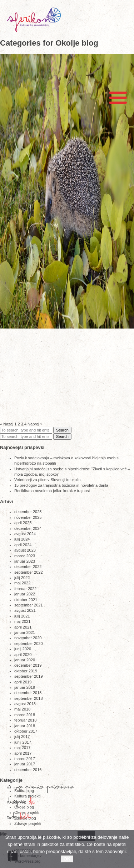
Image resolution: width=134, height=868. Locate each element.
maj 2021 (22, 621)
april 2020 (23, 655)
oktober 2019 (26, 671)
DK (32, 804)
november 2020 (28, 638)
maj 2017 (22, 748)
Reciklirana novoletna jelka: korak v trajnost (52, 491)
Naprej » (35, 424)
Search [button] (62, 430)
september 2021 (29, 605)
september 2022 (29, 572)
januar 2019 (25, 687)
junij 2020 (23, 649)
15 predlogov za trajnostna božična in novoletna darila (61, 485)
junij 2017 (23, 742)
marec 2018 (25, 715)
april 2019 (23, 682)
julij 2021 (22, 616)
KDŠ (26, 818)
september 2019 (29, 676)
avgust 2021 (25, 610)
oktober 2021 (26, 600)
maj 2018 (22, 709)
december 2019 (28, 665)
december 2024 (28, 528)
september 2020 (29, 644)
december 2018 (28, 693)
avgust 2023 (25, 550)
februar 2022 (25, 589)
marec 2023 (25, 556)
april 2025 (23, 523)
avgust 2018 (25, 704)
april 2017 (23, 753)
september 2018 (29, 698)
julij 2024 (22, 539)
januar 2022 (25, 594)
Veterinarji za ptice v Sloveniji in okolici (48, 480)
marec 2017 (25, 759)
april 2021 (23, 627)
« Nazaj (7, 424)
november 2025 (28, 517)
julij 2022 (22, 578)
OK (67, 859)
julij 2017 (22, 737)
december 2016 (28, 770)
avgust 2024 (25, 534)
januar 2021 (25, 632)
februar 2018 (25, 720)
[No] (125, 849)
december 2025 (28, 512)
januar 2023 (25, 561)
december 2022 (28, 567)
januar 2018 (25, 726)
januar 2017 (25, 764)
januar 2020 (25, 660)
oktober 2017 (26, 731)
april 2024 (23, 545)
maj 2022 (22, 583)
